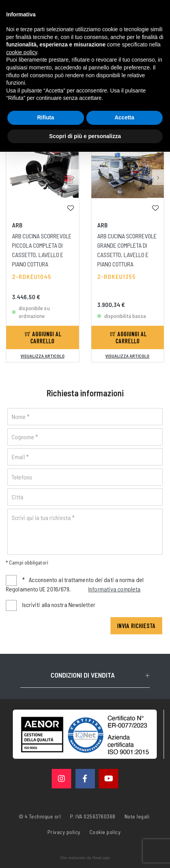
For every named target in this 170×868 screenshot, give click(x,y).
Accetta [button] (124, 117)
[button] (73, 177)
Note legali (137, 816)
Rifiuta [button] (46, 117)
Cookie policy (105, 831)
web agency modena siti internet (85, 858)
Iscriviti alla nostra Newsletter (59, 604)
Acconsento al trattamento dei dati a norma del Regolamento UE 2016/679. (75, 585)
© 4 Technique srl (40, 816)
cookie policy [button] (22, 52)
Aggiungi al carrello (43, 337)
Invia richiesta (136, 626)
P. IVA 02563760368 (93, 816)
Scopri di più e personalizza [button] (85, 136)
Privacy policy (64, 831)
